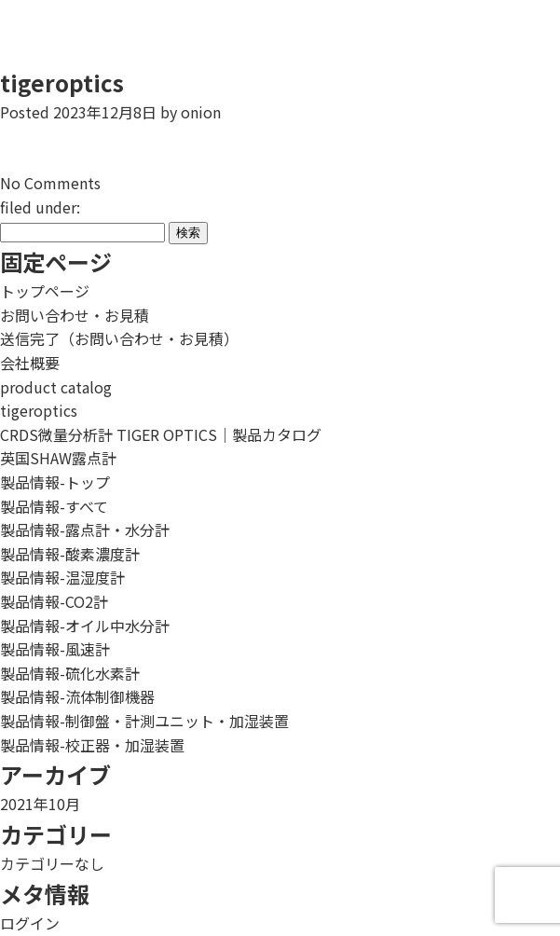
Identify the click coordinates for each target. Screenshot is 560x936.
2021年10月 (40, 804)
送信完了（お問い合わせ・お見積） (119, 338)
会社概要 (30, 363)
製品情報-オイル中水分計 (85, 626)
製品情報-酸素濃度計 (70, 554)
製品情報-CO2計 (54, 601)
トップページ (45, 291)
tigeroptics (62, 83)
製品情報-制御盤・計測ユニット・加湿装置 (144, 721)
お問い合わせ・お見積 (75, 315)
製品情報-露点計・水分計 (85, 530)
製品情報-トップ (55, 482)
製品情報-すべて (54, 506)
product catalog (56, 387)
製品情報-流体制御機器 (77, 696)
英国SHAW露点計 (58, 458)
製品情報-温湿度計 (62, 577)
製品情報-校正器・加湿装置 (92, 745)
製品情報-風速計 (55, 649)
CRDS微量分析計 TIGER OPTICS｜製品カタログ (161, 434)
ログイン (30, 923)
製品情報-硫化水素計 (70, 673)
